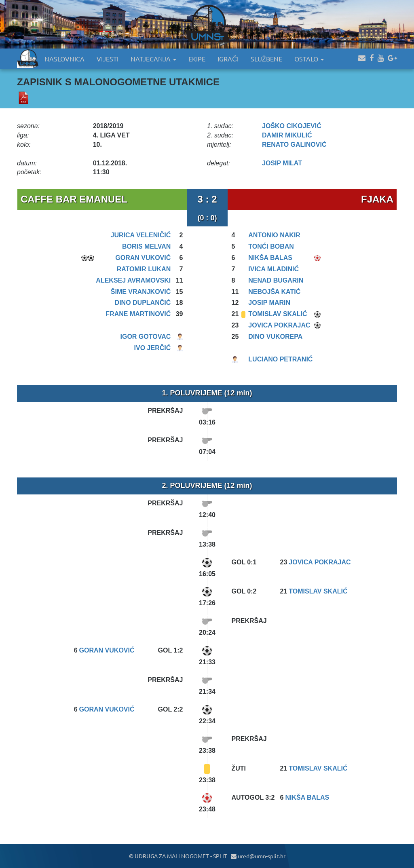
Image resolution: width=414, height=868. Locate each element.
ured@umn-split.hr (258, 856)
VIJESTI (108, 59)
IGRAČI (228, 59)
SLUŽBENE (266, 59)
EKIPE (197, 59)
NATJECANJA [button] (153, 59)
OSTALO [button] (309, 59)
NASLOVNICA (64, 59)
